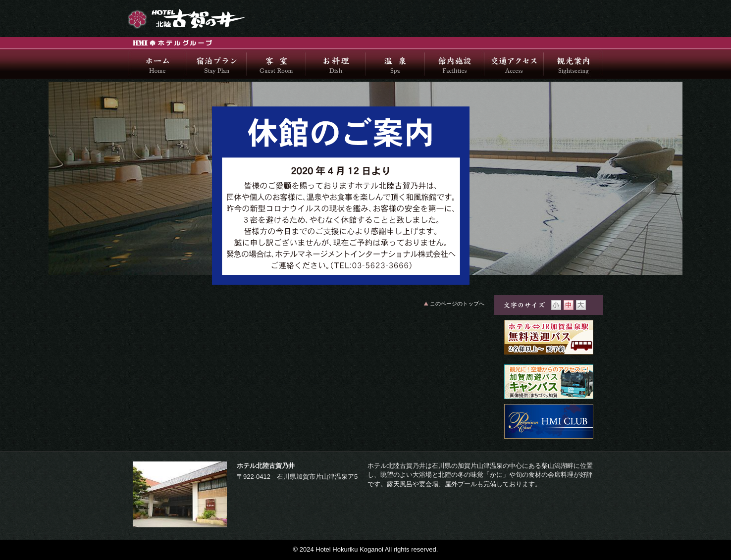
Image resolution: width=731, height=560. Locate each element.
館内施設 (455, 64)
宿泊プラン (217, 64)
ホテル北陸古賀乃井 (202, 19)
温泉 (395, 64)
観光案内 (574, 64)
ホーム (157, 64)
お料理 (336, 64)
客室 (276, 64)
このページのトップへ (457, 304)
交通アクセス (514, 64)
